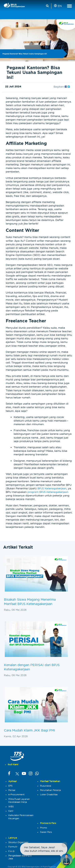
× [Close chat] (64, 845)
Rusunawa (46, 786)
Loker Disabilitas (49, 794)
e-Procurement (16, 794)
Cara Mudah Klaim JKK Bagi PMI (30, 730)
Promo (44, 828)
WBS (11, 807)
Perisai (12, 790)
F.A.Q (11, 851)
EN (58, 6)
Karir (11, 811)
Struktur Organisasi (18, 842)
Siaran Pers (46, 832)
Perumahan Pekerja (50, 790)
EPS (10, 786)
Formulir (13, 847)
